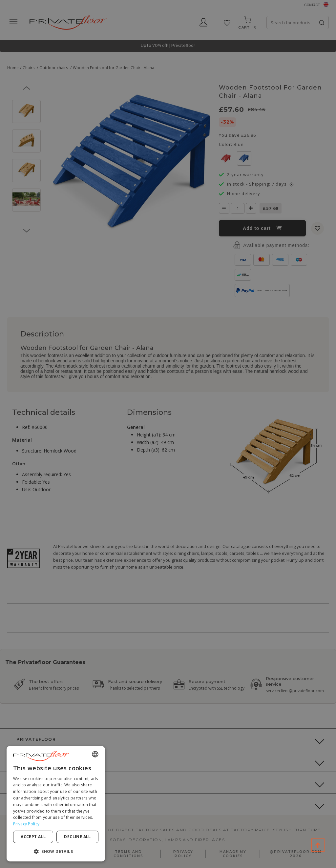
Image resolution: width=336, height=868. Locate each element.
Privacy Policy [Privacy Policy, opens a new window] (26, 824)
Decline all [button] (77, 837)
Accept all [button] (33, 837)
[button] (56, 851)
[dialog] (56, 804)
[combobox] (95, 754)
